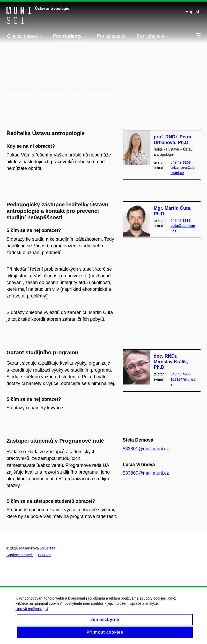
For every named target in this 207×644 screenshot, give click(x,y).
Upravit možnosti (32, 614)
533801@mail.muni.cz (146, 449)
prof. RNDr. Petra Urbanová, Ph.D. (172, 140)
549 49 (181, 162)
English (193, 12)
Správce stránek (20, 555)
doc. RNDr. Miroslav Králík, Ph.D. (171, 362)
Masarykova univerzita (37, 548)
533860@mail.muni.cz (146, 473)
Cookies (45, 555)
